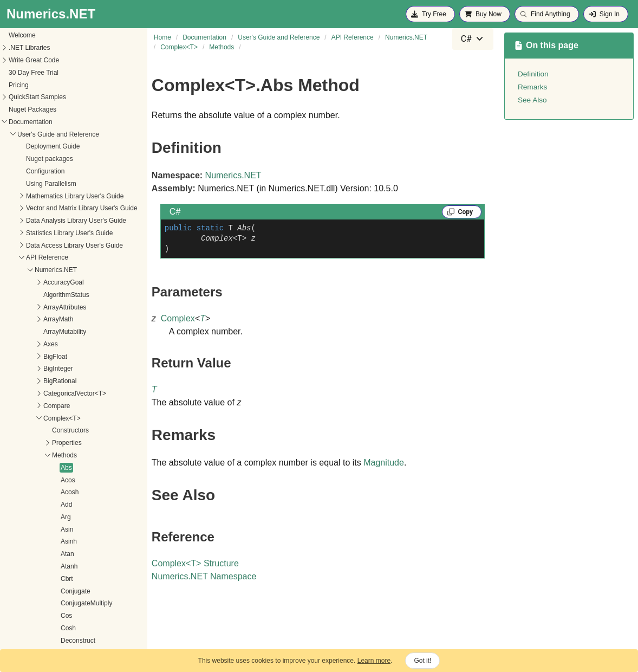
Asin (14, 444)
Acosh (17, 406)
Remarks (532, 87)
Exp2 (15, 629)
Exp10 (17, 617)
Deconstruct (25, 555)
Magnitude (384, 463)
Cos (13, 530)
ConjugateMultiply (33, 518)
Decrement (24, 567)
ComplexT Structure (195, 563)
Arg (13, 431)
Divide (17, 579)
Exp (13, 604)
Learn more (374, 661)
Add (13, 419)
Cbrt (14, 493)
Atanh (16, 481)
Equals (18, 592)
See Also (532, 100)
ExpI (14, 641)
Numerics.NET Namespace (204, 576)
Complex (178, 318)
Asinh (16, 456)
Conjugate (22, 506)
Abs (13, 382)
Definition (533, 74)
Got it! (422, 661)
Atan (14, 468)
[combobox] (473, 39)
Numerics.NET (233, 175)
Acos (15, 395)
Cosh (15, 542)
